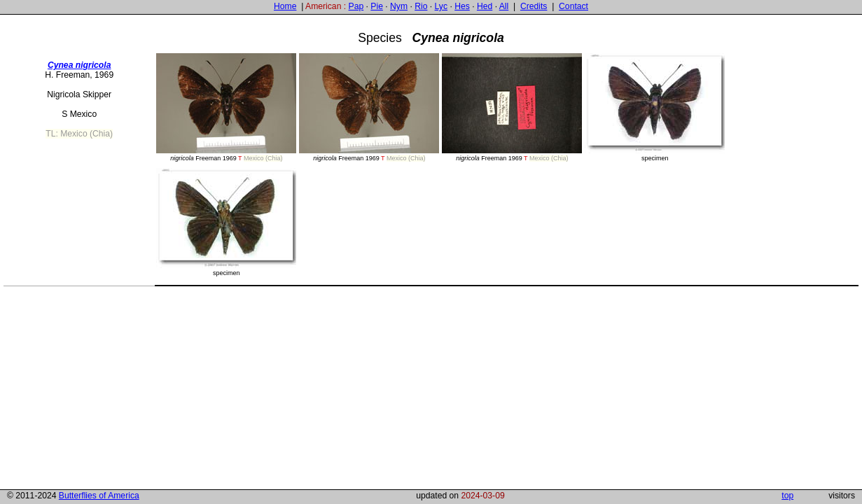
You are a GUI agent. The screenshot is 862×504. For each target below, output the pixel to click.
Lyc (441, 6)
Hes (462, 6)
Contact (573, 6)
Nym (399, 6)
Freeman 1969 (226, 107)
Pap (356, 6)
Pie (377, 6)
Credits (534, 6)
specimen (655, 107)
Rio (421, 6)
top (787, 496)
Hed (485, 6)
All (504, 6)
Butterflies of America (99, 496)
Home (285, 6)
